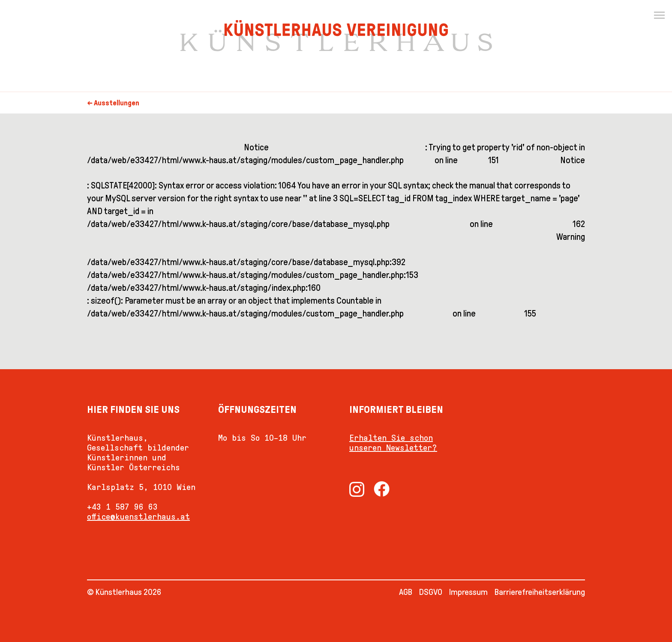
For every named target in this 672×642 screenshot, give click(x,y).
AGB (406, 592)
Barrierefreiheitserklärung (540, 592)
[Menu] (659, 15)
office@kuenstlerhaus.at (138, 517)
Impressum (468, 592)
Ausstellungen (117, 103)
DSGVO (431, 592)
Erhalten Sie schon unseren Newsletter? (393, 443)
